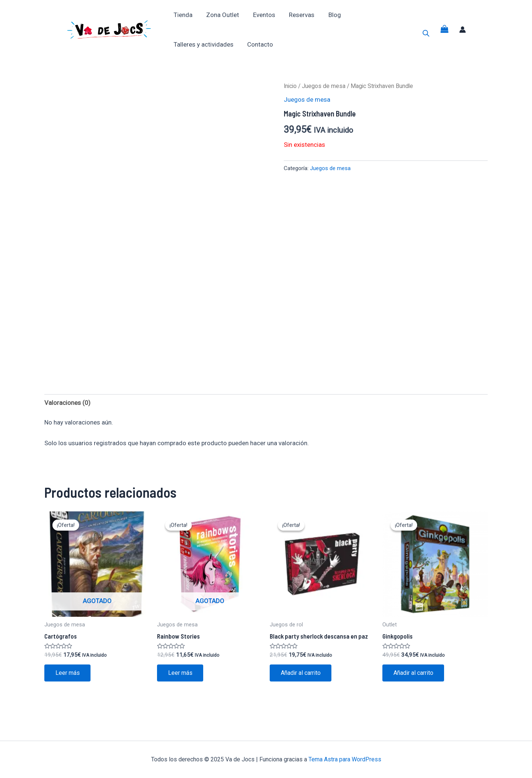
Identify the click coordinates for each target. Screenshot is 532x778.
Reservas (297, 15)
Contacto (258, 44)
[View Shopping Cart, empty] (444, 30)
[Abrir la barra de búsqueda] (426, 33)
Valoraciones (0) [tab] (67, 403)
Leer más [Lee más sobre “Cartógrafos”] (68, 673)
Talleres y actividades (203, 44)
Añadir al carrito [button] (301, 673)
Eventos (261, 15)
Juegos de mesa (324, 86)
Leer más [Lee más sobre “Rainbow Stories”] (180, 673)
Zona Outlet (221, 15)
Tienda (182, 15)
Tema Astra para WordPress (345, 759)
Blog (329, 15)
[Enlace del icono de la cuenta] (463, 30)
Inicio (290, 86)
